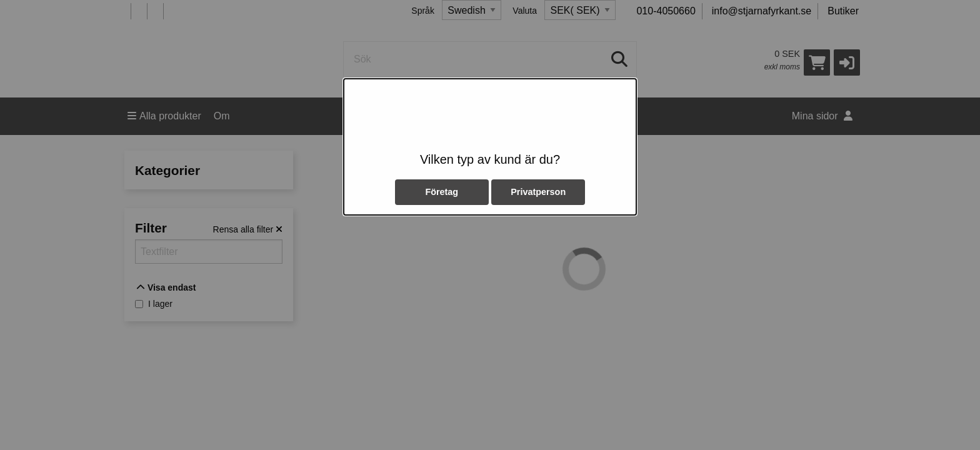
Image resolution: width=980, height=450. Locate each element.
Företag (442, 192)
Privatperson (538, 192)
